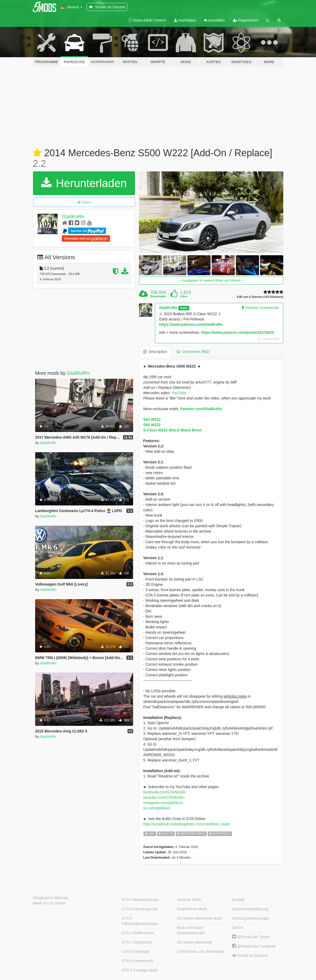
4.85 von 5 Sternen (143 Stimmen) (260, 297)
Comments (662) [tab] (193, 352)
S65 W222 (152, 425)
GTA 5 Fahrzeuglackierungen (140, 921)
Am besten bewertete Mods (200, 918)
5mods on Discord (250, 956)
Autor (184, 308)
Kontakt (238, 900)
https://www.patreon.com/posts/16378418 (237, 332)
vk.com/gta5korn (157, 808)
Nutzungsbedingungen (251, 918)
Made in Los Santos (50, 903)
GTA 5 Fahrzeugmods (140, 909)
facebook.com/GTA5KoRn (165, 792)
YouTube (179, 393)
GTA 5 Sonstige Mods (140, 970)
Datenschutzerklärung (250, 909)
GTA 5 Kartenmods (137, 961)
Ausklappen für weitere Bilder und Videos (211, 281)
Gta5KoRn (73, 217)
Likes (184, 296)
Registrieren (246, 20)
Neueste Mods (189, 900)
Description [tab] (155, 352)
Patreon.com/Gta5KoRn (201, 409)
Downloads (158, 296)
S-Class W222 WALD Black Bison (173, 430)
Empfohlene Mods (192, 909)
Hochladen (185, 20)
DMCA (238, 928)
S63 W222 (152, 419)
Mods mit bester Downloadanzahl (191, 930)
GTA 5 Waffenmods (138, 933)
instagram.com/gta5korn (163, 803)
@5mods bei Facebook (254, 946)
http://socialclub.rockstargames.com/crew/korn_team (187, 824)
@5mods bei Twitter (251, 937)
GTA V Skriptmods (137, 942)
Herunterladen (84, 183)
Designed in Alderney (51, 898)
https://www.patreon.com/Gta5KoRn (191, 324)
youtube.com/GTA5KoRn (164, 797)
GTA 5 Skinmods (136, 952)
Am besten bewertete (195, 942)
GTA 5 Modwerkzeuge (140, 900)
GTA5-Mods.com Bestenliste (201, 952)
